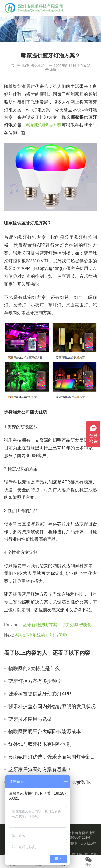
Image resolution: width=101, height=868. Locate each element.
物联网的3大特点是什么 (34, 668)
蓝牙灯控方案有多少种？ (35, 681)
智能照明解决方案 (44, 125)
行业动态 (22, 66)
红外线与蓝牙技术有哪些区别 (40, 744)
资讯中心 (38, 66)
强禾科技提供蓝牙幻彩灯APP (40, 694)
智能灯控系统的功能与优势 (41, 635)
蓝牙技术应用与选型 (30, 719)
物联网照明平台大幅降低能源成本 (45, 732)
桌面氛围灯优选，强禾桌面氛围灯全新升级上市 (53, 757)
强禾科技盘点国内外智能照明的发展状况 (52, 706)
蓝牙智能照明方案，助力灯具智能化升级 (61, 625)
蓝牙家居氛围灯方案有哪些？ (40, 770)
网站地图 (89, 833)
